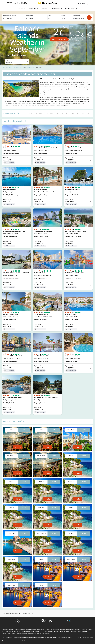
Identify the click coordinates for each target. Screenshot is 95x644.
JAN (30, 113)
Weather (16, 67)
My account (82, 3)
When (50, 16)
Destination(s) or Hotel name (10, 16)
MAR (41, 113)
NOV (84, 113)
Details (18, 447)
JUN (57, 113)
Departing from (30, 16)
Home (4, 67)
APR (46, 113)
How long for (64, 16)
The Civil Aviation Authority (43, 633)
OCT (78, 113)
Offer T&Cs (5, 613)
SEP (73, 113)
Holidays (10, 67)
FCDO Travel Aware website (9, 639)
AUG (67, 113)
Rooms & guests (77, 16)
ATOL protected (9, 163)
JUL (62, 113)
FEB (35, 113)
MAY (51, 113)
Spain (22, 67)
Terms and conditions (15, 613)
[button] (17, 62)
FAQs (33, 613)
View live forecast (59, 39)
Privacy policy (27, 613)
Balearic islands (30, 67)
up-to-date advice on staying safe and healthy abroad (43, 637)
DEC (89, 113)
